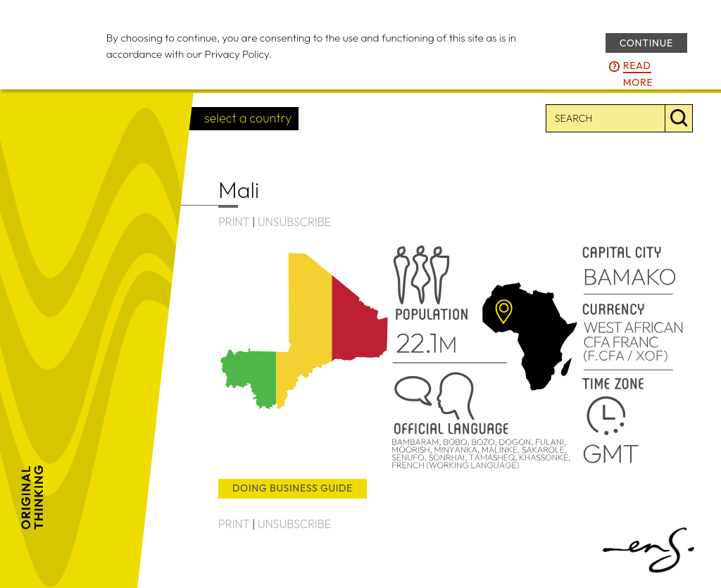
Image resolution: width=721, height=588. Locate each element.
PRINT (234, 222)
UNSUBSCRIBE (294, 222)
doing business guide (293, 488)
